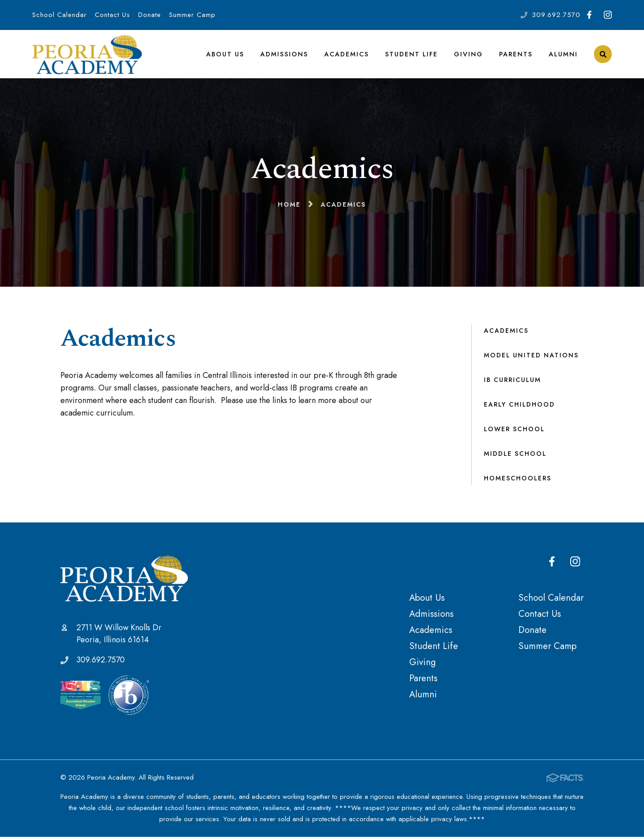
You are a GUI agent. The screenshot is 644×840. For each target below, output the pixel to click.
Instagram (608, 15)
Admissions (284, 55)
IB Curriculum (513, 383)
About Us (225, 55)
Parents (516, 55)
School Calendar (59, 15)
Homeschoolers (518, 481)
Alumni (563, 55)
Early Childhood (519, 408)
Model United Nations (531, 359)
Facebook (589, 15)
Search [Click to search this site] (603, 56)
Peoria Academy (124, 581)
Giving (468, 55)
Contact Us (112, 15)
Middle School (515, 457)
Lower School (514, 432)
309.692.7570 (556, 15)
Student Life (411, 55)
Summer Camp (192, 15)
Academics (347, 55)
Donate (150, 15)
